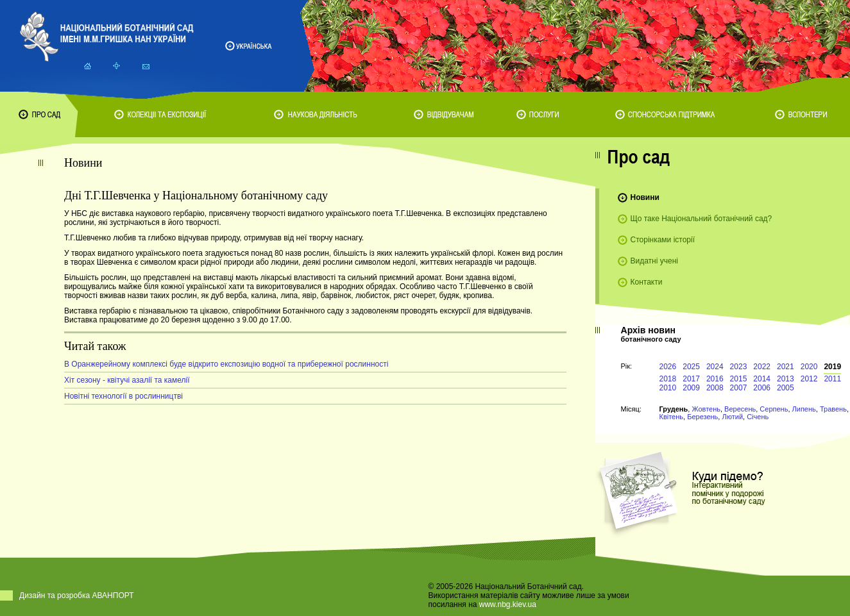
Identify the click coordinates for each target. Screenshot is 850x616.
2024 (715, 367)
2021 (786, 367)
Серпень (774, 409)
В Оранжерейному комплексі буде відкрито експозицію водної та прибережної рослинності (226, 364)
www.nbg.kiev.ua (508, 604)
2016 (715, 379)
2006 (762, 388)
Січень (758, 417)
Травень (833, 409)
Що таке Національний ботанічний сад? (701, 219)
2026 (668, 367)
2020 (809, 367)
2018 (668, 379)
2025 (691, 367)
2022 (762, 367)
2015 (739, 379)
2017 (691, 379)
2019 (832, 367)
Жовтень (706, 409)
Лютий (732, 417)
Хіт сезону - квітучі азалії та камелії (127, 380)
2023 (739, 367)
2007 (739, 388)
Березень (702, 417)
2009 (691, 388)
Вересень (740, 409)
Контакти (647, 282)
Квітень (672, 417)
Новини (645, 197)
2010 (668, 388)
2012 (809, 379)
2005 (786, 388)
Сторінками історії (663, 240)
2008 (715, 388)
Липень (804, 409)
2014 (762, 379)
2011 (832, 379)
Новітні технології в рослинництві (123, 396)
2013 (786, 379)
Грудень (674, 409)
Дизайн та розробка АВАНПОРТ (77, 595)
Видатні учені (654, 261)
